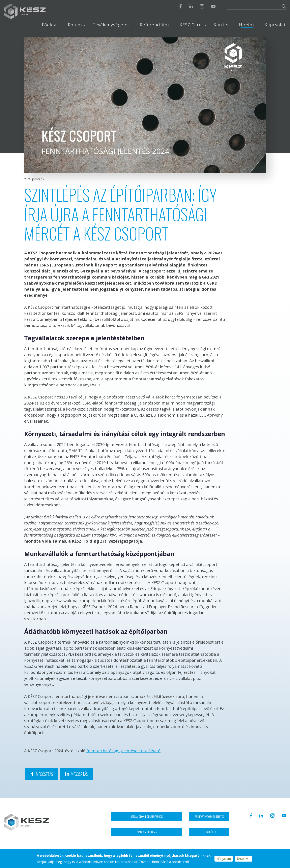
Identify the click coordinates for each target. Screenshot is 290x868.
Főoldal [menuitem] (50, 25)
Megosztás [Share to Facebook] (44, 774)
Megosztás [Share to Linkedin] (79, 774)
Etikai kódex (209, 832)
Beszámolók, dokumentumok (147, 816)
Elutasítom (243, 859)
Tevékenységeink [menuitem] (111, 25)
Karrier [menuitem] (221, 25)
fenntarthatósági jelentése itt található (123, 751)
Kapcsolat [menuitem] (275, 25)
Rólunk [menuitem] (75, 25)
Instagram (202, 6)
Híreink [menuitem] (247, 25)
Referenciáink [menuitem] (155, 25)
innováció (80, 642)
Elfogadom (224, 859)
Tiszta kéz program (147, 832)
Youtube (213, 6)
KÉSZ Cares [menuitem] (192, 25)
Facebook (181, 6)
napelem (64, 666)
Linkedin (191, 6)
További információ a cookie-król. (164, 862)
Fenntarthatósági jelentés (209, 816)
